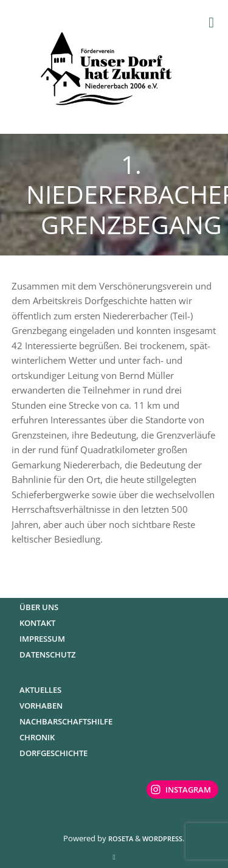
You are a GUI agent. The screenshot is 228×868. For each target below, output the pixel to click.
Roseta (120, 838)
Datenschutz (47, 654)
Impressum (42, 639)
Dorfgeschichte (54, 753)
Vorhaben (41, 706)
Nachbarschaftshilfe (66, 721)
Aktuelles (40, 690)
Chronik (37, 737)
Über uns (39, 607)
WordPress (162, 838)
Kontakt (37, 623)
